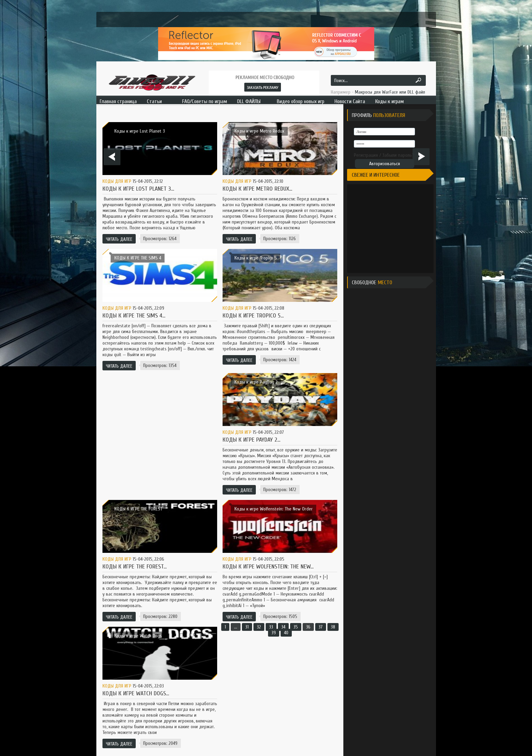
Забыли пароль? (398, 155)
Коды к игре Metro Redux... (257, 189)
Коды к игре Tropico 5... (253, 316)
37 (321, 627)
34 (283, 627)
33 (271, 627)
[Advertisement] (399, 228)
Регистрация (366, 155)
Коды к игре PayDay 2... (251, 440)
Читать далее (119, 239)
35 (296, 627)
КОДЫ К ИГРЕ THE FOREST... (135, 567)
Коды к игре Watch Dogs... (136, 693)
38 (333, 627)
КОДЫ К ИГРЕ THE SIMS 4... (134, 316)
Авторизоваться (385, 164)
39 (274, 633)
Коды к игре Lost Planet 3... (138, 189)
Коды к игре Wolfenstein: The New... (268, 567)
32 (259, 627)
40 (286, 633)
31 (247, 627)
